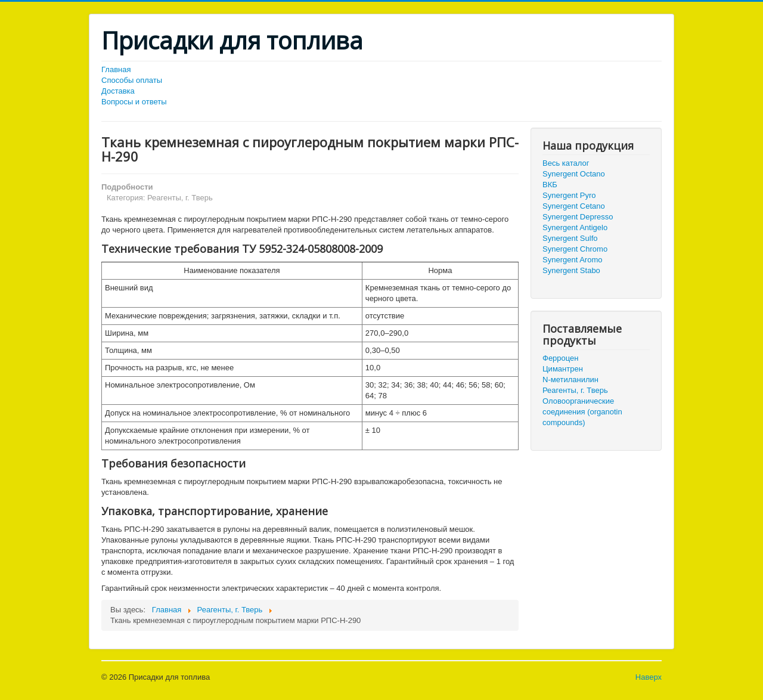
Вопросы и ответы (134, 102)
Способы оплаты (132, 80)
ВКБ (550, 185)
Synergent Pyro (569, 195)
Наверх (649, 677)
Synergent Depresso (578, 217)
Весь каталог (566, 163)
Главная (116, 69)
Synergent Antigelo (575, 227)
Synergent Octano (574, 174)
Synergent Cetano (574, 206)
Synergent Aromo (572, 260)
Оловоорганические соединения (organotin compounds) (582, 412)
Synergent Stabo (571, 270)
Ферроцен (561, 358)
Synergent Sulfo (570, 238)
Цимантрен (563, 369)
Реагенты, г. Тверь (575, 390)
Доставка (118, 91)
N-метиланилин (570, 380)
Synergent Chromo (575, 249)
